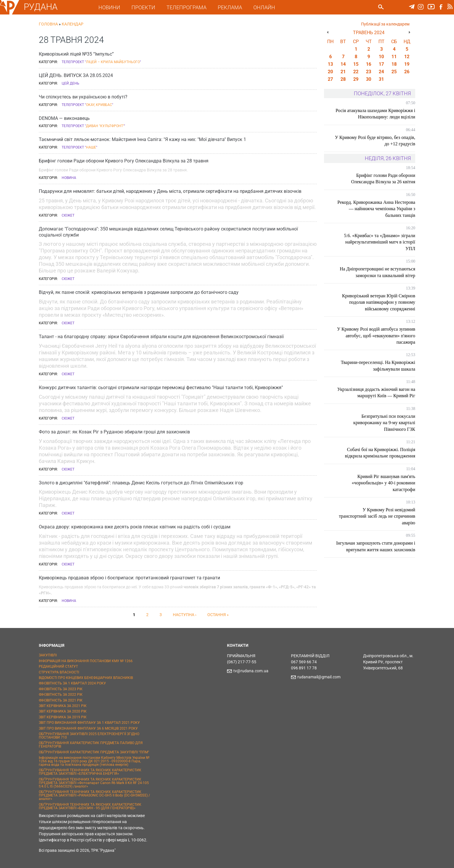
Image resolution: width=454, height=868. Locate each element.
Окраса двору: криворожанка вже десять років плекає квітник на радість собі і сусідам (135, 527)
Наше (91, 147)
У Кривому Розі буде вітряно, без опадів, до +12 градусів (382, 141)
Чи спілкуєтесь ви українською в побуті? (83, 97)
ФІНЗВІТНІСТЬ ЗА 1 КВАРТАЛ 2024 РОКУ (72, 683)
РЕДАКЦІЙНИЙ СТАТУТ (58, 666)
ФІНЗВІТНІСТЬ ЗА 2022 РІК (61, 695)
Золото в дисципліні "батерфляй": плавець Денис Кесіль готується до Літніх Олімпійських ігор (141, 483)
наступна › (185, 615)
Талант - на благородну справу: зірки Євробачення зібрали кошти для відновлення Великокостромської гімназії (161, 337)
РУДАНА (42, 7)
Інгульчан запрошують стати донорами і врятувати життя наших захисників (377, 546)
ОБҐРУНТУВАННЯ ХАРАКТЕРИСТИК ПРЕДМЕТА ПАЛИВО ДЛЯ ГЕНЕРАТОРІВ (91, 745)
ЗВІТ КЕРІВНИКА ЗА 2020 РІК (63, 711)
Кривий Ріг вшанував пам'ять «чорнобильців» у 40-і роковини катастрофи (383, 483)
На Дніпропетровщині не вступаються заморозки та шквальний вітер (377, 272)
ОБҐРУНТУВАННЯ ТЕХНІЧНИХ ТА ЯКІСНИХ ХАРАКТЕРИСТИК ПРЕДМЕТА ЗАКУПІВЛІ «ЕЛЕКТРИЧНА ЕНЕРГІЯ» (90, 772)
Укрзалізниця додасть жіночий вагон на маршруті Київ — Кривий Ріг (376, 392)
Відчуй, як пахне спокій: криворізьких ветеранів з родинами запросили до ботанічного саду (139, 292)
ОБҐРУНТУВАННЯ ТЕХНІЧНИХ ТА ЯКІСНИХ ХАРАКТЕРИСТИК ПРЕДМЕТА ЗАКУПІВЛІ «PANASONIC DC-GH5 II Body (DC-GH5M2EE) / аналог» (94, 795)
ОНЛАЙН (265, 7)
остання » (218, 615)
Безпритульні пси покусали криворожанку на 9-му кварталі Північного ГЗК (384, 423)
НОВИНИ (110, 7)
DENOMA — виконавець (64, 118)
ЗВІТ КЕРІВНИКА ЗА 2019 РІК (63, 717)
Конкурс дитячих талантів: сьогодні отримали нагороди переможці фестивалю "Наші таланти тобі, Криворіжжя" (161, 388)
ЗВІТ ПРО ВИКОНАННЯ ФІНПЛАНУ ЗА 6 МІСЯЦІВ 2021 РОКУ (88, 728)
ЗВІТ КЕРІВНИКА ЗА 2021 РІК (63, 706)
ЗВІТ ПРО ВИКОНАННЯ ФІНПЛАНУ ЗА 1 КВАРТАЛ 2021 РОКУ (89, 723)
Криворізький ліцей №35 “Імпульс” (76, 54)
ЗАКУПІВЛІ (48, 655)
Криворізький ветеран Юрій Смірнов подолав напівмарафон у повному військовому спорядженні (379, 302)
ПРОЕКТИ (144, 7)
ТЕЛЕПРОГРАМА (187, 7)
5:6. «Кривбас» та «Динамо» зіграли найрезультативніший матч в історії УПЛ (380, 242)
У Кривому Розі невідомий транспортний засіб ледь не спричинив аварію (377, 516)
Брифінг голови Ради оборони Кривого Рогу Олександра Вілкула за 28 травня (124, 161)
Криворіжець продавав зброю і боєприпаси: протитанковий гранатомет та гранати (129, 578)
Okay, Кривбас (99, 105)
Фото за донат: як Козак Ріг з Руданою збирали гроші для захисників (114, 432)
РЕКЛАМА (231, 7)
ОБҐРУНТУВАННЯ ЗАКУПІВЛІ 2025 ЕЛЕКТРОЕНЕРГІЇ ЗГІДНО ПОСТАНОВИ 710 (89, 736)
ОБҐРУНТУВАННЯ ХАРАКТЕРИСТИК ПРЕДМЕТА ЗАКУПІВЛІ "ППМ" (94, 752)
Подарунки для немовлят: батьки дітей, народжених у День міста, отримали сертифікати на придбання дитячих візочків (170, 191)
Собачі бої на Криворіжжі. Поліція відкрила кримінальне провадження (380, 453)
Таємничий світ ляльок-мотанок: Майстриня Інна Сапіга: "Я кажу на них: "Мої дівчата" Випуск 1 (142, 139)
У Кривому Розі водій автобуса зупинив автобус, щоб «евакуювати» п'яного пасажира (376, 336)
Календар (73, 24)
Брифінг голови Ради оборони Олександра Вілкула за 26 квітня (383, 178)
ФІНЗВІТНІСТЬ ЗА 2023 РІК (61, 689)
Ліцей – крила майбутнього (113, 62)
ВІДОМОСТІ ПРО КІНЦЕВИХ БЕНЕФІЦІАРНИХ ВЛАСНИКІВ (86, 678)
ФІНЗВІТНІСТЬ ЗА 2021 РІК (61, 700)
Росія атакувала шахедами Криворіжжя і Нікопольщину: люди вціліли (377, 114)
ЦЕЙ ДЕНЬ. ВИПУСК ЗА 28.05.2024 (76, 75)
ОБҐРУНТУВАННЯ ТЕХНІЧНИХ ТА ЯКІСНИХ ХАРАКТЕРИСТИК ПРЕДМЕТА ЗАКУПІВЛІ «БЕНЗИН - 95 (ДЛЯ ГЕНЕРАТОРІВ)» (90, 806)
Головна (48, 24)
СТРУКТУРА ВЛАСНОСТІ (59, 672)
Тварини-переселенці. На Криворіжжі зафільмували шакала (378, 366)
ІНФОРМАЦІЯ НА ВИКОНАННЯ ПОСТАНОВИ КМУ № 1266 (86, 661)
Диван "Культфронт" (105, 126)
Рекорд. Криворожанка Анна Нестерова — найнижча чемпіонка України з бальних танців (376, 209)
